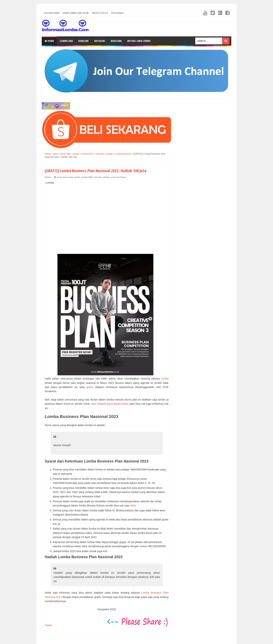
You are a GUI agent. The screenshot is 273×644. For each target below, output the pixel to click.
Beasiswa (116, 41)
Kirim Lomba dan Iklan (76, 13)
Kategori (100, 41)
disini (133, 505)
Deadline (83, 41)
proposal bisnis (119, 177)
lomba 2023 (87, 177)
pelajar (106, 177)
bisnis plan (68, 177)
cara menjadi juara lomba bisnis (110, 404)
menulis (98, 177)
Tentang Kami (51, 13)
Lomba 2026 (66, 41)
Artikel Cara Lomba (139, 41)
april (59, 177)
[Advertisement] (107, 215)
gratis (77, 177)
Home (49, 41)
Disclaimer (117, 13)
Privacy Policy (100, 13)
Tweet (48, 625)
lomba (165, 379)
